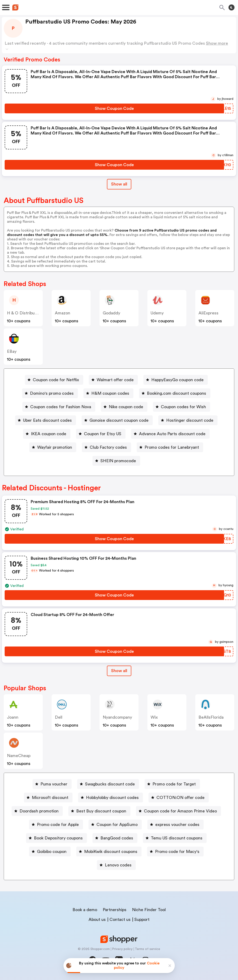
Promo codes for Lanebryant (172, 447)
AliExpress (208, 313)
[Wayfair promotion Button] (53, 447)
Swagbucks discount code (110, 784)
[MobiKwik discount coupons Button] (109, 852)
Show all (119, 671)
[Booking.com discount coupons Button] (175, 393)
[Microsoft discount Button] (48, 798)
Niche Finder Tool (149, 910)
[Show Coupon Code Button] (114, 108)
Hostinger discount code (190, 420)
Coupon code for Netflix (56, 380)
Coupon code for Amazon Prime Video (180, 811)
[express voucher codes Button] (175, 825)
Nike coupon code (126, 407)
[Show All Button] (119, 671)
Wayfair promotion (55, 447)
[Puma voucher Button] (52, 784)
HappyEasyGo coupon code (177, 380)
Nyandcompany (117, 717)
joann (13, 717)
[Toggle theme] (231, 7)
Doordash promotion (39, 811)
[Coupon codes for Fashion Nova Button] (59, 407)
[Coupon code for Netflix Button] (54, 380)
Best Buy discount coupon (101, 811)
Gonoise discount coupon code (119, 420)
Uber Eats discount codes (47, 420)
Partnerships (115, 910)
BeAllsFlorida (211, 717)
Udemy (157, 313)
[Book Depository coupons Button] (56, 838)
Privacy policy (122, 949)
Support (142, 919)
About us (97, 919)
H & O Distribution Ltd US (31, 313)
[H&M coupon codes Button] (108, 393)
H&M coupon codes (110, 393)
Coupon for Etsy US (103, 434)
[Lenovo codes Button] (116, 865)
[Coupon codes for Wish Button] (182, 407)
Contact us (120, 919)
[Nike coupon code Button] (124, 407)
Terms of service (147, 949)
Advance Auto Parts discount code (172, 434)
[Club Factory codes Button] (106, 447)
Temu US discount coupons (177, 838)
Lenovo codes (118, 865)
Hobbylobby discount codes (112, 798)
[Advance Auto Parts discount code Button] (170, 434)
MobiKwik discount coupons (111, 852)
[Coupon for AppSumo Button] (115, 825)
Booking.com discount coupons (177, 393)
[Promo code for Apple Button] (56, 825)
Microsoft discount (50, 798)
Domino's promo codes (52, 393)
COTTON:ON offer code (180, 798)
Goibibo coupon (52, 852)
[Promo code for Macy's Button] (175, 852)
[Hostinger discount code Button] (188, 420)
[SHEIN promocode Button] (116, 461)
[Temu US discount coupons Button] (175, 838)
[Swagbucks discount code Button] (108, 784)
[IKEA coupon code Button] (47, 434)
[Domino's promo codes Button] (50, 393)
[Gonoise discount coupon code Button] (117, 420)
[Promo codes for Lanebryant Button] (170, 447)
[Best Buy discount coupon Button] (99, 811)
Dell (59, 717)
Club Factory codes (108, 447)
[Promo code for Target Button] (172, 784)
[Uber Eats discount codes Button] (46, 420)
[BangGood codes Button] (115, 838)
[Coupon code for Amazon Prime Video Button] (178, 811)
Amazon (63, 313)
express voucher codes (177, 825)
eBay (12, 351)
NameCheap (19, 756)
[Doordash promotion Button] (37, 811)
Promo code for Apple (58, 825)
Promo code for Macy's (177, 852)
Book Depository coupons (58, 838)
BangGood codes (117, 838)
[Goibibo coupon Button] (50, 852)
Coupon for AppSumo (117, 825)
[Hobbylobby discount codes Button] (111, 798)
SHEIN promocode (118, 461)
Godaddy (111, 313)
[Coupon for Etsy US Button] (101, 434)
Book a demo (85, 910)
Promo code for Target (174, 784)
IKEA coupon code (49, 434)
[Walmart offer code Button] (113, 380)
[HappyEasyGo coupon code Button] (176, 380)
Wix (154, 717)
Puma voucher (54, 784)
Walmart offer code (115, 380)
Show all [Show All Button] (119, 184)
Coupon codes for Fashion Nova (61, 407)
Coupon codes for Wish (183, 407)
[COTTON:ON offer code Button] (179, 798)
